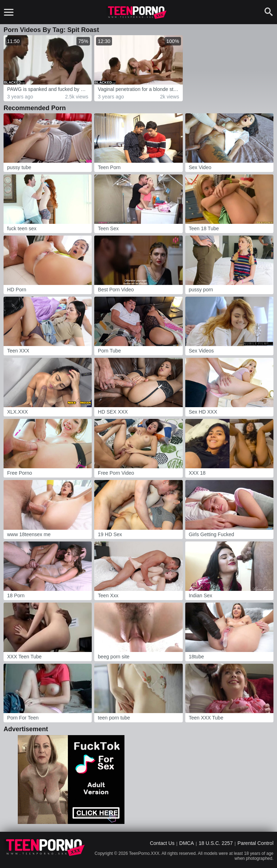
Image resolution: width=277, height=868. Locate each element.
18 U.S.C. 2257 (216, 843)
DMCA (187, 843)
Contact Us (162, 843)
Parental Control (255, 843)
